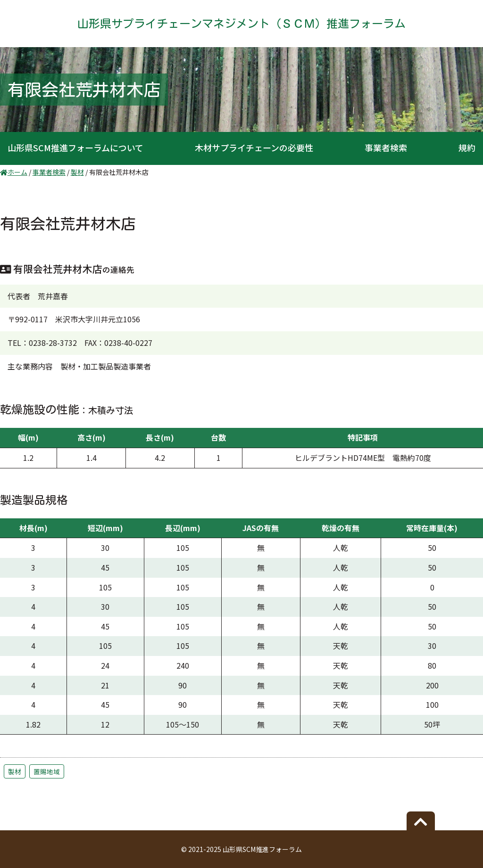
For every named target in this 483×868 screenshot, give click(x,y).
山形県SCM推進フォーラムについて (75, 147)
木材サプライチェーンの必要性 (254, 147)
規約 (467, 147)
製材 (15, 771)
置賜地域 (47, 771)
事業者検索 (386, 147)
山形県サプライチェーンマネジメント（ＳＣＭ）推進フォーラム (241, 24)
